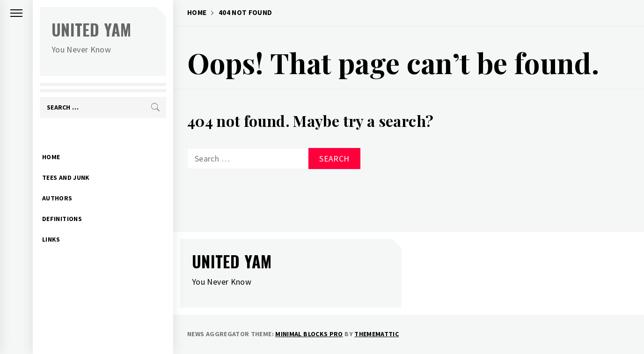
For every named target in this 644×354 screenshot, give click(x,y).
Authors (57, 184)
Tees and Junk (66, 163)
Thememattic (377, 334)
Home (51, 142)
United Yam (91, 29)
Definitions (62, 204)
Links (51, 225)
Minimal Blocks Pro (309, 334)
